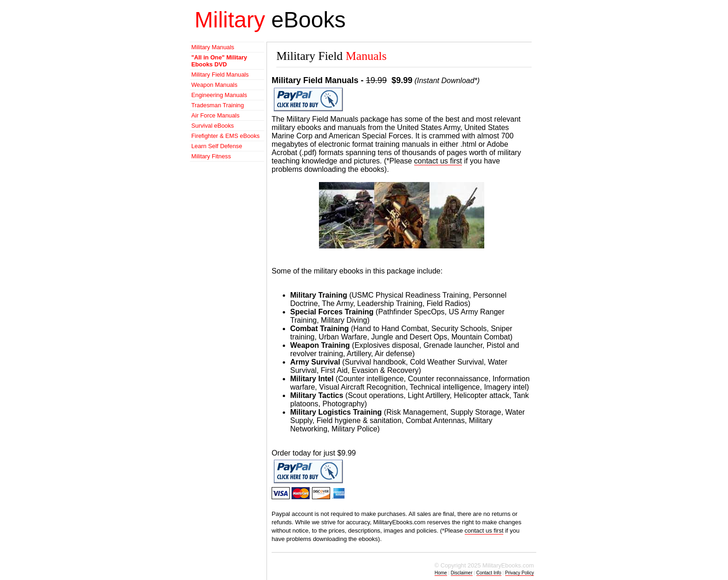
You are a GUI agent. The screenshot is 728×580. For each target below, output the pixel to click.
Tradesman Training (218, 105)
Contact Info (489, 573)
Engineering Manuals (219, 95)
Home (441, 573)
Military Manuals (213, 47)
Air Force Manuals (215, 115)
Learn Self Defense (217, 146)
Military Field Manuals (220, 75)
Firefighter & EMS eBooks (225, 136)
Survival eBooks (213, 126)
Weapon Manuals (214, 85)
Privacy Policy (520, 573)
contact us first (438, 161)
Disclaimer (462, 573)
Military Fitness (211, 156)
